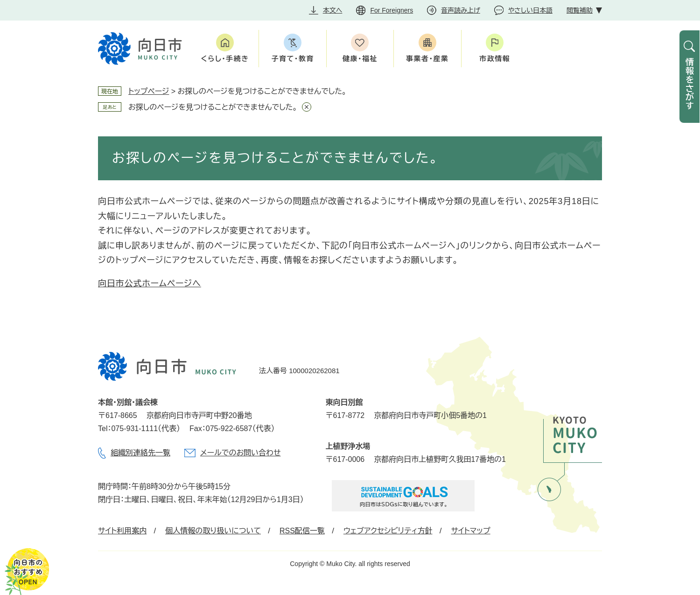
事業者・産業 (427, 59)
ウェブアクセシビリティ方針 (388, 531)
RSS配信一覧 (302, 531)
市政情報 (495, 59)
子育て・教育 (292, 59)
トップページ (149, 91)
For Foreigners (392, 10)
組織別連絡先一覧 (140, 453)
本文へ (333, 10)
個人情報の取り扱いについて (213, 531)
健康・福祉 (360, 59)
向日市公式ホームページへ (150, 283)
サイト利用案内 (122, 531)
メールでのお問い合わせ (240, 453)
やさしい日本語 (530, 10)
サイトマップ (470, 531)
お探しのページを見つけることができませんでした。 (213, 107)
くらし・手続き (225, 59)
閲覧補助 (580, 10)
